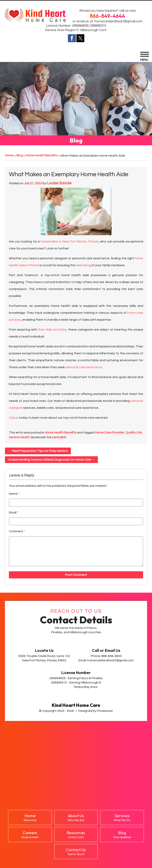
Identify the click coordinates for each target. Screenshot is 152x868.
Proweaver (105, 711)
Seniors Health (19, 437)
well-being (83, 265)
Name (14, 494)
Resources (76, 835)
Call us (14, 418)
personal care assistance (84, 367)
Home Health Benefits (61, 433)
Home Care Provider (110, 433)
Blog (122, 835)
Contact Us (76, 852)
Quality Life (134, 433)
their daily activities (52, 330)
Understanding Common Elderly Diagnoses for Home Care (51, 460)
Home (30, 818)
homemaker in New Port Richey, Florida (69, 241)
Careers (30, 835)
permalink (59, 437)
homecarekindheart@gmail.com (118, 21)
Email (14, 512)
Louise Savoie (59, 183)
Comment (17, 531)
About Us (76, 818)
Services (122, 818)
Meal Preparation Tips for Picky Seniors (38, 451)
